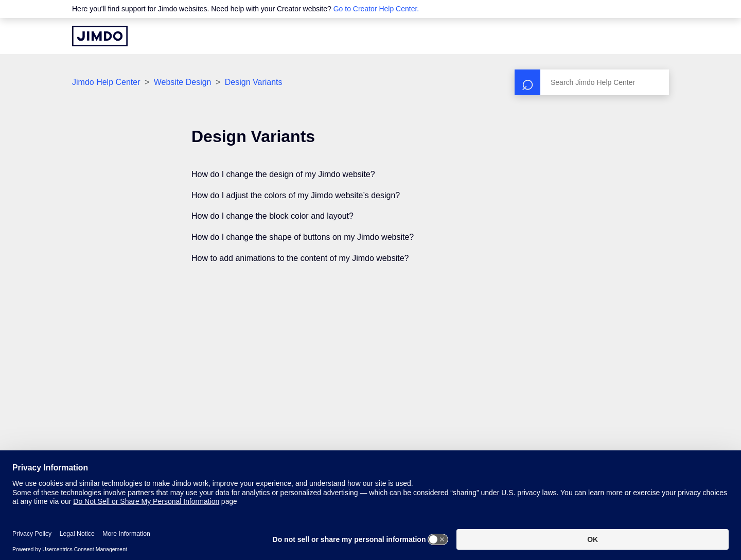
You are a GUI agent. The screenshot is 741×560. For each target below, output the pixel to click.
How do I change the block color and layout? (272, 216)
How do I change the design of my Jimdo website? (283, 174)
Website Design (183, 82)
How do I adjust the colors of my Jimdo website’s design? (296, 195)
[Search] (592, 82)
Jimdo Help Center (106, 82)
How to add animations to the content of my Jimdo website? (300, 258)
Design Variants (254, 82)
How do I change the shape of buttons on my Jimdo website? (303, 237)
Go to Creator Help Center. (376, 9)
